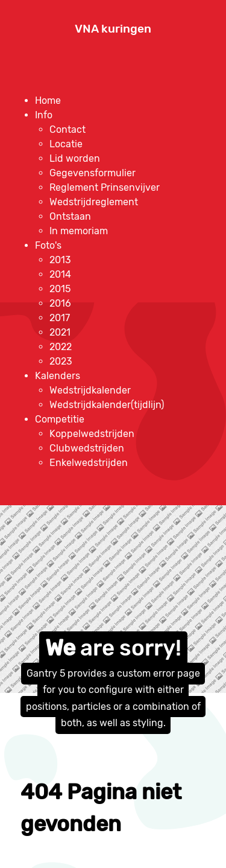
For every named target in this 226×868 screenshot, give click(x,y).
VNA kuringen (113, 29)
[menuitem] (48, 101)
